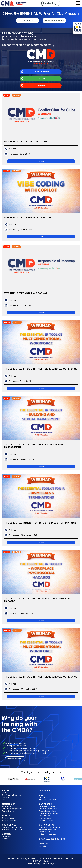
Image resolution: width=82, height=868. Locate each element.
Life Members (45, 818)
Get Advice (28, 21)
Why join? (7, 806)
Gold (41, 793)
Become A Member (54, 21)
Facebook (43, 844)
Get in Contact (47, 825)
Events (6, 816)
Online (5, 839)
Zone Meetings (9, 820)
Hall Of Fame (45, 816)
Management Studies (49, 813)
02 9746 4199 (51, 834)
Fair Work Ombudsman (12, 830)
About (6, 790)
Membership (9, 804)
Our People (45, 804)
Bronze (42, 797)
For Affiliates (8, 811)
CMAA (5, 793)
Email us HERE (45, 832)
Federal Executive (47, 806)
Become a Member (15, 759)
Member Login (51, 3)
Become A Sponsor (48, 800)
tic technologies (48, 863)
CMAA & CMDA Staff (48, 809)
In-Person (7, 836)
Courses (7, 834)
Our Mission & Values (11, 795)
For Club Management (12, 809)
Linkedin (43, 846)
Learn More (41, 161)
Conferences (8, 818)
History (5, 797)
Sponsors (44, 790)
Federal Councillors (48, 811)
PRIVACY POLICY (41, 861)
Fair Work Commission (12, 827)
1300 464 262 (58, 839)
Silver (41, 795)
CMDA (5, 800)
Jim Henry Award (47, 820)
